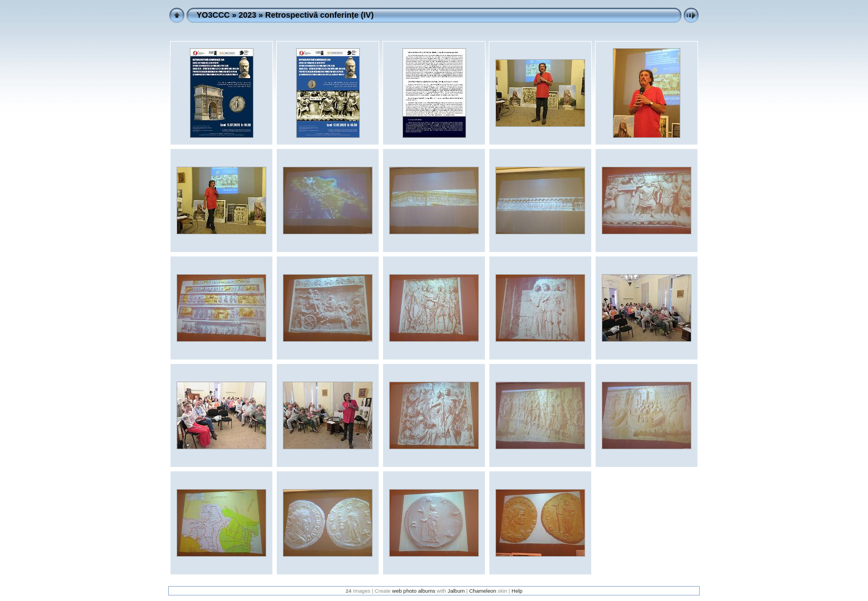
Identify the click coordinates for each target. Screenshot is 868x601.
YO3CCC (213, 15)
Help (517, 591)
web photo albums (414, 591)
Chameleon (482, 591)
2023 (247, 15)
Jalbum (456, 591)
